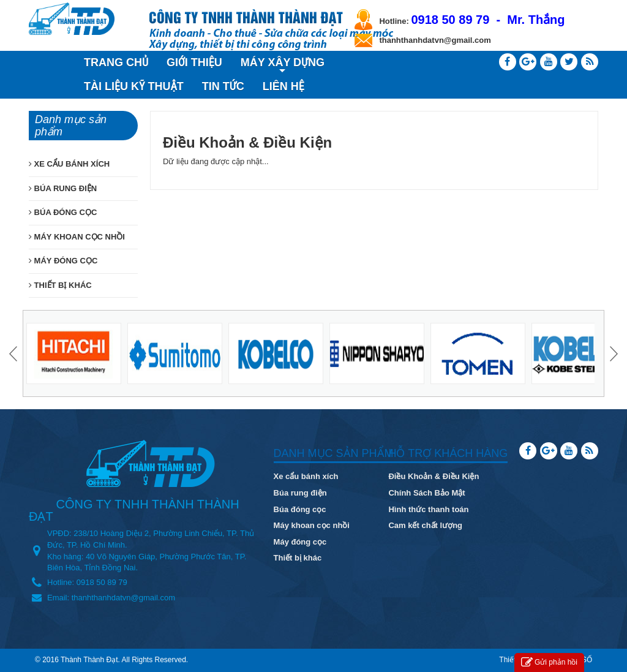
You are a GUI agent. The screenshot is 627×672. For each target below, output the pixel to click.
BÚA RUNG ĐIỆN (63, 188)
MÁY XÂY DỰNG (283, 64)
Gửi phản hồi (549, 663)
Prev (15, 353)
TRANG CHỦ (116, 62)
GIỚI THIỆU (194, 62)
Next (612, 353)
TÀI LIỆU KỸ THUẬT (134, 86)
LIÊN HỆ (283, 86)
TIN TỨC (223, 86)
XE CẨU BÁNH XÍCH (69, 164)
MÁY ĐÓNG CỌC (63, 261)
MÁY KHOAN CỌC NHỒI (77, 237)
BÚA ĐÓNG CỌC (63, 212)
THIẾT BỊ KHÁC (60, 285)
